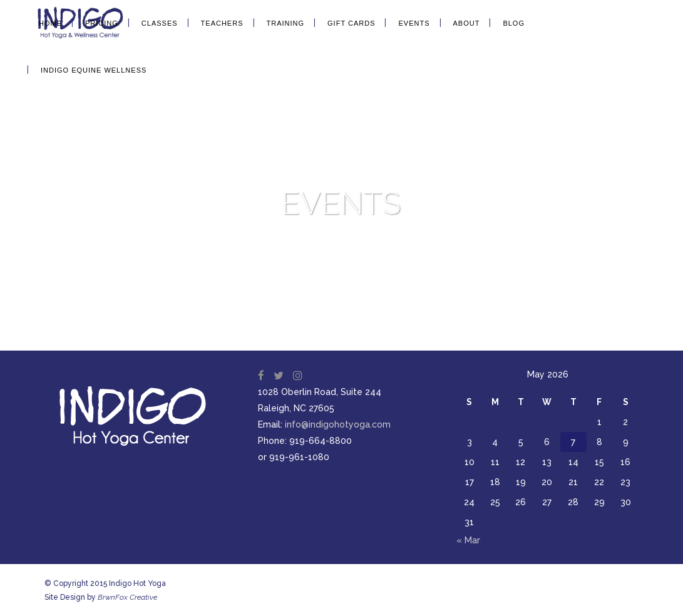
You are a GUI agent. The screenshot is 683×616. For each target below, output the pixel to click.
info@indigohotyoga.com (338, 424)
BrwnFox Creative (127, 597)
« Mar (468, 540)
